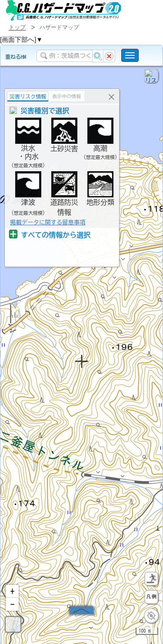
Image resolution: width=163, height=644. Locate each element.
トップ (17, 27)
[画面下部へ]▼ (21, 39)
